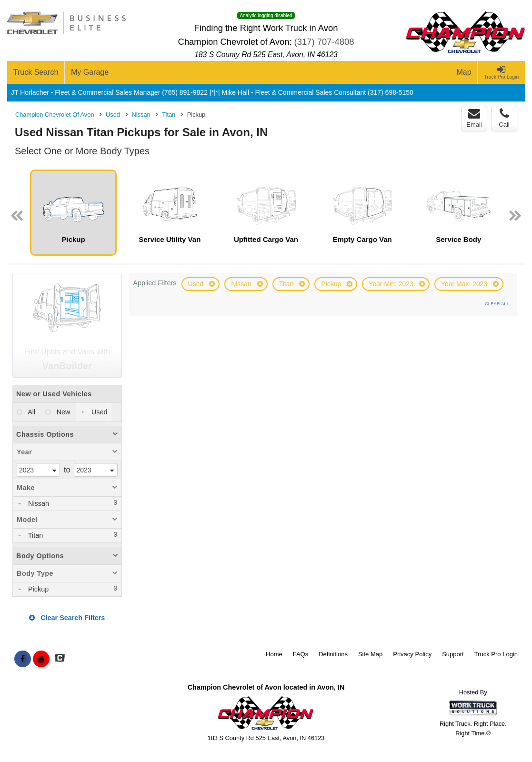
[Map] (464, 72)
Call (504, 118)
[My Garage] (90, 72)
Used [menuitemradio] (99, 412)
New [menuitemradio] (63, 412)
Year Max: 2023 (465, 284)
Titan (287, 284)
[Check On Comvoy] (60, 659)
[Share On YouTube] (41, 659)
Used (197, 284)
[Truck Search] (36, 72)
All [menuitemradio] (31, 412)
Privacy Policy (412, 654)
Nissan (242, 284)
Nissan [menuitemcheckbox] (38, 503)
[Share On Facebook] (23, 659)
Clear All (497, 304)
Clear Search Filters (67, 618)
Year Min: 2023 (392, 284)
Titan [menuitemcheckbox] (35, 535)
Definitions (333, 654)
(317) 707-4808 (324, 42)
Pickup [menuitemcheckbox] (37, 589)
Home (274, 654)
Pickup (332, 284)
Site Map (370, 654)
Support (453, 654)
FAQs (301, 654)
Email (474, 118)
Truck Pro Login (496, 654)
